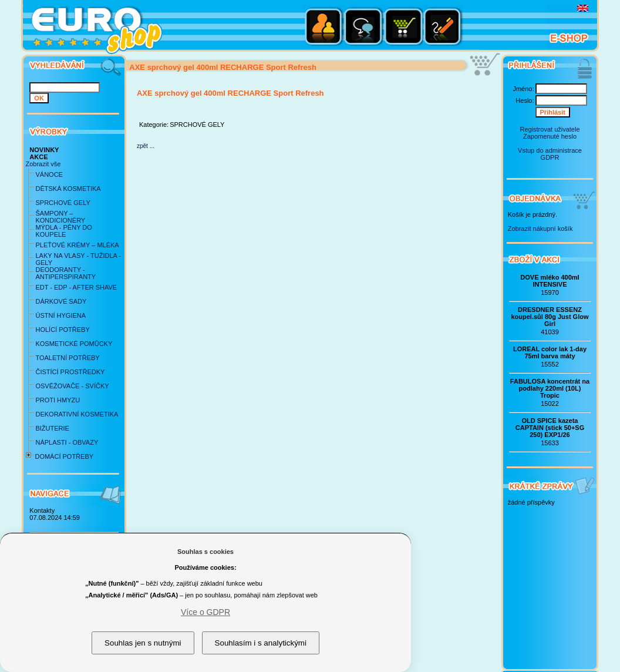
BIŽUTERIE (52, 428)
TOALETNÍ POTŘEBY (67, 358)
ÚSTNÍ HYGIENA (60, 315)
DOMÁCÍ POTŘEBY (64, 456)
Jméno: (523, 89)
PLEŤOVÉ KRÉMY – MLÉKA (77, 245)
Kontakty (42, 510)
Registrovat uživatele (550, 129)
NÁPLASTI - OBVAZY (67, 442)
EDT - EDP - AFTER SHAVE (76, 287)
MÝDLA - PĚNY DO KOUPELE (63, 231)
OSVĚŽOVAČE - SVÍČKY (72, 386)
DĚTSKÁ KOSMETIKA (68, 189)
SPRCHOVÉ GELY (63, 203)
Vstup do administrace (550, 150)
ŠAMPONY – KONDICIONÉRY (60, 217)
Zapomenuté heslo (550, 136)
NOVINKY (44, 150)
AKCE (38, 157)
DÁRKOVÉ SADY (61, 301)
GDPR (550, 157)
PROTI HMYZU (58, 400)
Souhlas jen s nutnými (143, 643)
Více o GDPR (205, 612)
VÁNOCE (49, 174)
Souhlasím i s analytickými (261, 643)
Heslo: (525, 100)
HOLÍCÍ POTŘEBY (62, 330)
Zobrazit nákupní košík (540, 229)
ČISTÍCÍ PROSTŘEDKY (70, 372)
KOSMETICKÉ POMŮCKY (74, 344)
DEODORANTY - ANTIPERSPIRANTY (65, 273)
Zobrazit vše (43, 164)
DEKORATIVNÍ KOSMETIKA (77, 414)
